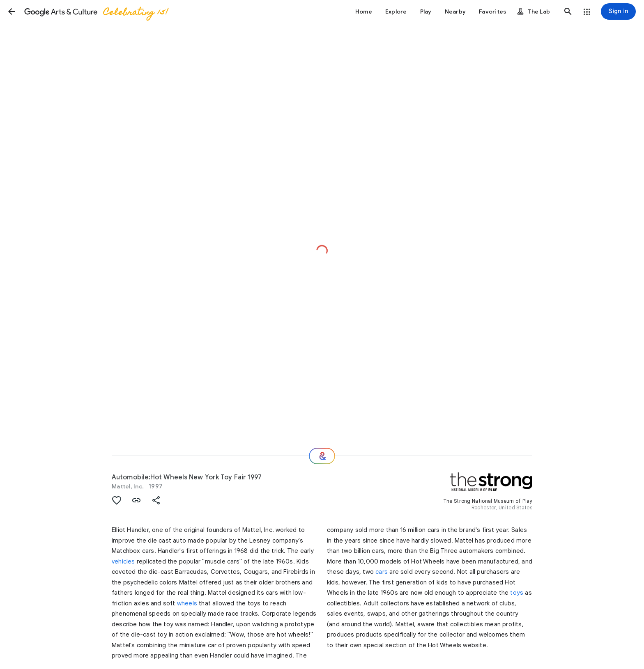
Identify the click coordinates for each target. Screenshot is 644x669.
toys (517, 593)
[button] (11, 11)
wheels (187, 603)
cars (382, 572)
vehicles (123, 561)
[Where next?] (322, 456)
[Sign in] (618, 11)
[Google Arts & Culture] (96, 11)
